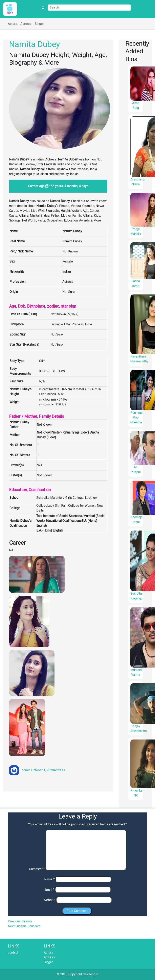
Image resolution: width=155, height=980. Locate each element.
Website (49, 900)
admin (26, 770)
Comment (37, 869)
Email (49, 890)
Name (49, 879)
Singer (39, 24)
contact (13, 952)
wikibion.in (91, 974)
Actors (13, 24)
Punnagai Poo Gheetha (137, 417)
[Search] (89, 8)
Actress (26, 24)
